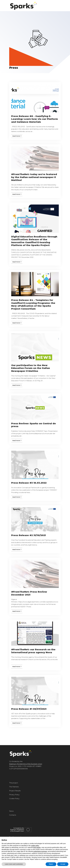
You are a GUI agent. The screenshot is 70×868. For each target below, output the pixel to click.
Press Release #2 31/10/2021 (29, 535)
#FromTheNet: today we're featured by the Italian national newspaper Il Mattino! (34, 177)
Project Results (15, 791)
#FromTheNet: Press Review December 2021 (29, 593)
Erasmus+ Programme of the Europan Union (26, 764)
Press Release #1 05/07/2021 (29, 709)
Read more (17, 136)
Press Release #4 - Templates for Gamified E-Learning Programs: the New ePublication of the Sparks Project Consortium (33, 304)
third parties (37, 847)
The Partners (14, 787)
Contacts (13, 815)
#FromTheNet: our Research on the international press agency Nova (33, 651)
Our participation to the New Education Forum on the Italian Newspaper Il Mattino (31, 368)
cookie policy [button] (35, 846)
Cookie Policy (14, 799)
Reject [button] (51, 864)
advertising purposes (41, 851)
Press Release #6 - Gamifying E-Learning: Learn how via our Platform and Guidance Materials (35, 119)
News (11, 811)
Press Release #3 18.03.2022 (29, 483)
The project (14, 783)
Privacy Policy (14, 795)
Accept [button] (63, 864)
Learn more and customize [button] (14, 864)
